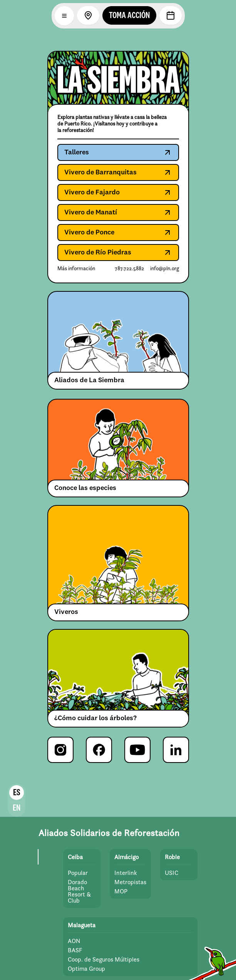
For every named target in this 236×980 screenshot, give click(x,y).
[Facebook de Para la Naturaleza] (99, 750)
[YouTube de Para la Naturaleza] (137, 750)
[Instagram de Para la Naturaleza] (60, 750)
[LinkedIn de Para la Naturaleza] (176, 750)
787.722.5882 (129, 269)
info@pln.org (165, 269)
